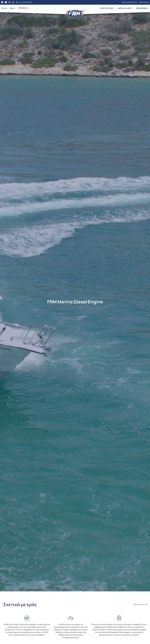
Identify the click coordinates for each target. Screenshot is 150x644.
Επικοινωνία (142, 8)
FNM (13, 8)
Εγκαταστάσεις (108, 8)
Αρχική (4, 8)
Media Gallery (126, 8)
